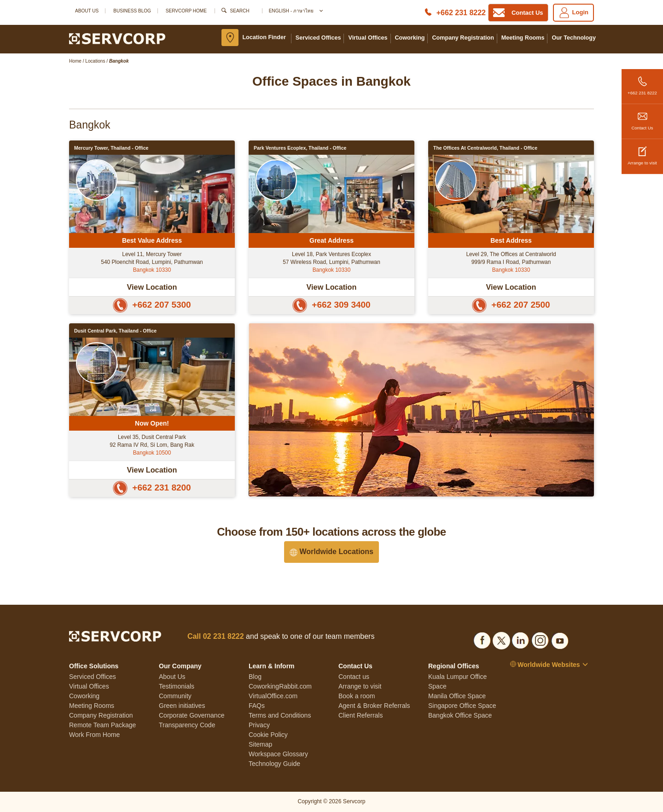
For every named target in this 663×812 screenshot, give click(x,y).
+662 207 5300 (152, 305)
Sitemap (260, 744)
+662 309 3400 (331, 305)
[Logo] (117, 38)
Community (175, 696)
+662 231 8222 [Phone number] (461, 13)
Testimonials (177, 686)
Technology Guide (274, 764)
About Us (87, 11)
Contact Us (642, 117)
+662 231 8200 (152, 488)
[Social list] (482, 639)
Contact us (354, 677)
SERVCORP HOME (186, 11)
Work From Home (94, 735)
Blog (255, 677)
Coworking (410, 38)
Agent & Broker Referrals (374, 706)
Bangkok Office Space (460, 715)
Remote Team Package (102, 725)
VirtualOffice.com (273, 696)
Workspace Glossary (278, 754)
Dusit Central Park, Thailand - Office (115, 331)
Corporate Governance (192, 715)
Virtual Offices (368, 38)
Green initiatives (182, 706)
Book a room (357, 696)
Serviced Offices (318, 38)
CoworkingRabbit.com (280, 686)
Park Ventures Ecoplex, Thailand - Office (300, 148)
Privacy (259, 725)
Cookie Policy (268, 735)
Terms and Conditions (280, 715)
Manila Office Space (457, 696)
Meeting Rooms (523, 38)
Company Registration (463, 38)
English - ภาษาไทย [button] (295, 11)
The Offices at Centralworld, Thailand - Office (485, 148)
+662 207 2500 (511, 305)
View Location (152, 287)
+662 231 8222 (642, 82)
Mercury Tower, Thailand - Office (111, 148)
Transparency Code (187, 725)
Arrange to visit (642, 152)
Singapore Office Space (462, 706)
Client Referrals (361, 715)
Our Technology (574, 38)
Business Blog (132, 11)
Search (240, 11)
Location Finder (264, 37)
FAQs (257, 706)
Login (573, 13)
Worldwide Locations (331, 552)
